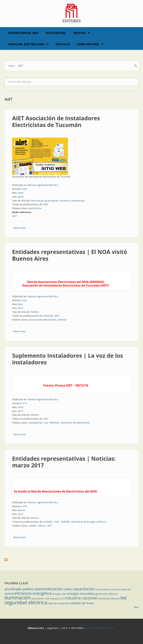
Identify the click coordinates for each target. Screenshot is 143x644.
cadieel (32, 526)
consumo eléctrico (121, 589)
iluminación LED (40, 598)
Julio (20, 304)
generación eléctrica (107, 594)
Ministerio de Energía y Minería (89, 522)
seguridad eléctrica (26, 602)
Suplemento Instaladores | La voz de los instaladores (67, 359)
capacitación (84, 589)
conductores (103, 589)
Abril (21, 193)
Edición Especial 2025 (23, 33)
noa (46, 423)
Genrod (62, 320)
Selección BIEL (56, 33)
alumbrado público (19, 589)
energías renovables (81, 594)
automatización (49, 589)
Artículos (63, 44)
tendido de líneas (82, 603)
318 (25, 506)
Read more (20, 228)
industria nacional (81, 598)
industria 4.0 (57, 598)
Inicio (11, 66)
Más (136, 607)
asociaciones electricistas (42, 320)
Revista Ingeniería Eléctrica (43, 185)
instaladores (35, 423)
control (9, 594)
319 (25, 403)
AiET (46, 204)
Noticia (35, 312)
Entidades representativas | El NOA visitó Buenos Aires (70, 255)
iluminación (18, 598)
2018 (21, 197)
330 (25, 189)
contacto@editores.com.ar (100, 628)
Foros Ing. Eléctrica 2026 (26, 44)
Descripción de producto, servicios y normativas (58, 201)
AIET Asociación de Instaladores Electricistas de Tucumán (56, 121)
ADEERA (65, 522)
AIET (15, 216)
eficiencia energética (33, 593)
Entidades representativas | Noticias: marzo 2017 (64, 462)
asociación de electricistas (75, 423)
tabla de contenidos (59, 603)
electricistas (35, 208)
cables (68, 589)
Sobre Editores (88, 44)
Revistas (80, 33)
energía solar (59, 594)
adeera (42, 526)
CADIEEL (48, 522)
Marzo (22, 510)
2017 (21, 308)
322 (25, 300)
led (124, 598)
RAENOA (48, 316)
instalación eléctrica (109, 598)
